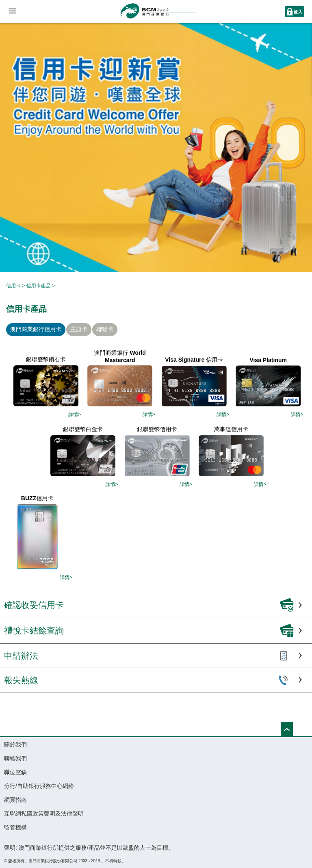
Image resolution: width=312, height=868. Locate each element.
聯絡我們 (15, 758)
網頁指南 (15, 800)
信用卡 (13, 286)
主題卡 (79, 329)
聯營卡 (105, 329)
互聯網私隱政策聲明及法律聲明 (44, 814)
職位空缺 (15, 772)
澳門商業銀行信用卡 (36, 329)
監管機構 (15, 827)
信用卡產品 (39, 286)
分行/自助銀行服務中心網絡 (39, 786)
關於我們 (15, 744)
